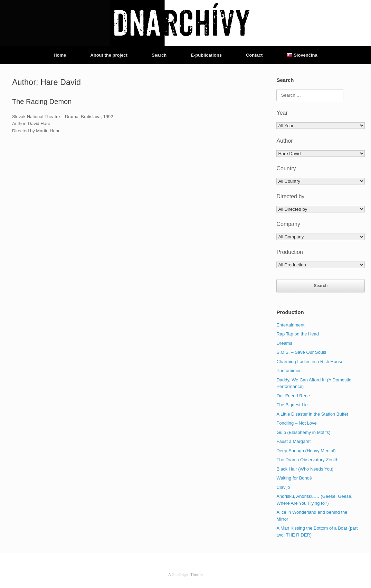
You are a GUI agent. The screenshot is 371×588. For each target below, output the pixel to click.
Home (60, 55)
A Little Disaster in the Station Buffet (312, 414)
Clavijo (283, 487)
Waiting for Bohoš (294, 478)
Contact (254, 55)
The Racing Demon (42, 102)
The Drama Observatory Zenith (307, 460)
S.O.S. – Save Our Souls (301, 352)
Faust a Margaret (293, 441)
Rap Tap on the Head (298, 334)
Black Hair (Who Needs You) (305, 469)
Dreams (284, 343)
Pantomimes (289, 371)
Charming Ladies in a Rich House (310, 362)
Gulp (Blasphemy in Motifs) (303, 432)
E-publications (206, 55)
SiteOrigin (180, 575)
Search (159, 55)
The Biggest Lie (292, 405)
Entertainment (290, 325)
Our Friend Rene (293, 396)
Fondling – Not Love (296, 423)
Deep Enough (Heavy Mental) (306, 451)
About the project (109, 55)
